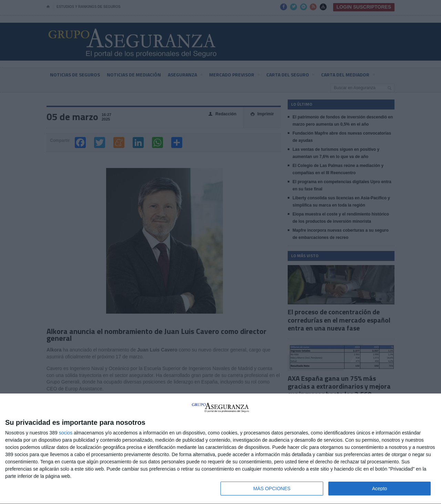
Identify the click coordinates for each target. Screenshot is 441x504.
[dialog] (220, 449)
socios (66, 433)
